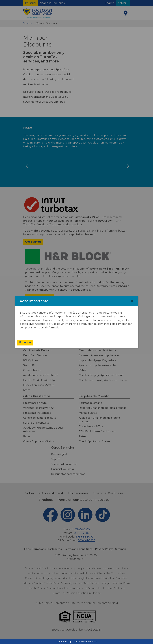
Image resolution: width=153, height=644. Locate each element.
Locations (62, 642)
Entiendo (25, 342)
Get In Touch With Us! (85, 642)
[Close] (132, 301)
